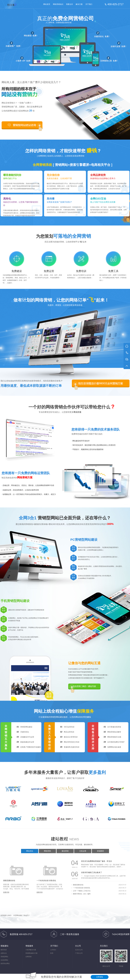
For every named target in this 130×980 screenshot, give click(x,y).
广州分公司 (79, 953)
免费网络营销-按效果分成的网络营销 (16, 4)
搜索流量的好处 (9, 881)
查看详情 (6, 892)
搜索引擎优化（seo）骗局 (82, 894)
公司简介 (53, 950)
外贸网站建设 (18, 915)
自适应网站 (4, 960)
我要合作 (70, 4)
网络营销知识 (58, 4)
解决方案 (79, 4)
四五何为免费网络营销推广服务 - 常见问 (96, 861)
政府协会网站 (5, 963)
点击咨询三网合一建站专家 (84, 686)
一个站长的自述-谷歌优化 (46, 881)
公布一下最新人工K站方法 (82, 891)
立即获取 (100, 977)
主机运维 (83, 851)
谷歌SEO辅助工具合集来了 (92, 872)
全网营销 (28, 957)
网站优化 (30, 851)
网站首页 (47, 4)
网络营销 (47, 851)
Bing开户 (27, 915)
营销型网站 (4, 957)
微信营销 (65, 851)
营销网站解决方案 (31, 953)
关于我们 (89, 4)
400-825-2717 (115, 4)
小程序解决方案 (31, 950)
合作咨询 (22, 125)
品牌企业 (4, 953)
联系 (52, 953)
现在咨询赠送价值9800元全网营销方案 (101, 383)
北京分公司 (79, 950)
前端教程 (100, 851)
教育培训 (4, 950)
